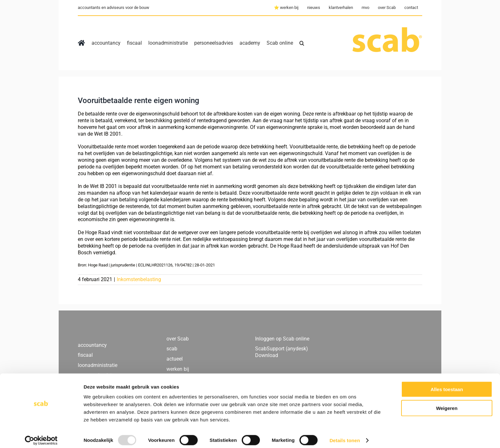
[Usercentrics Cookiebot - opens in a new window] (41, 436)
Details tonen (345, 435)
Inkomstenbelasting (139, 279)
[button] (302, 43)
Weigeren (447, 403)
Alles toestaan (447, 384)
